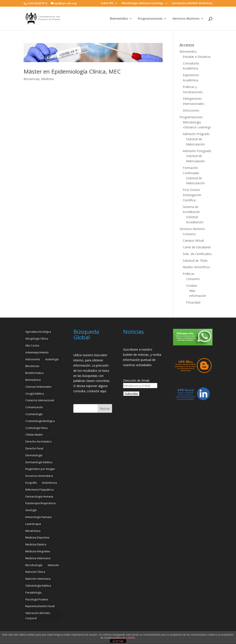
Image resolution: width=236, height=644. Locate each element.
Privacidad (193, 302)
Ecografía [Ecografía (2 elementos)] (31, 483)
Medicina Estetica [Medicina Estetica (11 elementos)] (36, 544)
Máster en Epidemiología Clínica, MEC (72, 71)
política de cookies (124, 638)
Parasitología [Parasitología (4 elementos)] (33, 593)
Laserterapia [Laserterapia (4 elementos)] (33, 524)
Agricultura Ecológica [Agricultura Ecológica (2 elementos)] (38, 332)
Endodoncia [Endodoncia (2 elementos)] (50, 483)
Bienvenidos (119, 19)
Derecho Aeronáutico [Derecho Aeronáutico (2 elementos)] (39, 442)
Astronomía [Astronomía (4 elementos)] (33, 359)
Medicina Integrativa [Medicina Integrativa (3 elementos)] (38, 551)
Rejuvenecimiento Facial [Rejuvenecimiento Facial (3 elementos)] (40, 606)
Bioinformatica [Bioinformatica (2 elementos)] (34, 373)
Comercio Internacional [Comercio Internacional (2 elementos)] (40, 400)
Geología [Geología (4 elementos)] (31, 510)
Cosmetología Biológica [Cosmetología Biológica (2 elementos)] (40, 421)
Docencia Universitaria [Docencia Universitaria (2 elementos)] (39, 476)
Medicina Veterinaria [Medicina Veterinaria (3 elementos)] (38, 558)
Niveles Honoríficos (196, 267)
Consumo (193, 279)
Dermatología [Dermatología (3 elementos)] (34, 455)
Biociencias (31, 79)
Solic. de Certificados (197, 254)
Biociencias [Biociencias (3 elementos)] (32, 366)
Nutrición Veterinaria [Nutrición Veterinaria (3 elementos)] (38, 579)
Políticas (189, 274)
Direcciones (191, 110)
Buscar (105, 409)
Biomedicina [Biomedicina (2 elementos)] (33, 380)
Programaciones (150, 19)
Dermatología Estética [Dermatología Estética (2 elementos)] (39, 462)
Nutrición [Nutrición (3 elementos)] (53, 565)
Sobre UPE (107, 3)
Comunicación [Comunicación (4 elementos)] (34, 407)
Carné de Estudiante (197, 247)
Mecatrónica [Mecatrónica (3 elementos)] (33, 531)
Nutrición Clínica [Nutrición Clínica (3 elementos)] (35, 572)
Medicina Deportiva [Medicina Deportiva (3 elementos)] (37, 538)
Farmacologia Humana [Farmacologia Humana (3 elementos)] (39, 497)
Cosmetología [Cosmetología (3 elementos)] (34, 414)
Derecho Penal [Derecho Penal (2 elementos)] (34, 448)
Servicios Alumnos (186, 19)
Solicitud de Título (195, 261)
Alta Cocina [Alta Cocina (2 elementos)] (32, 346)
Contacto (189, 234)
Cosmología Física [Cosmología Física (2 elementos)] (36, 428)
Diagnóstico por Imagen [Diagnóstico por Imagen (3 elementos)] (40, 469)
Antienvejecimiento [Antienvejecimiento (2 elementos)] (37, 352)
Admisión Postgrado (197, 151)
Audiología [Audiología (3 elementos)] (52, 359)
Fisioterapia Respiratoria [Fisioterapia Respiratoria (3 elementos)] (40, 503)
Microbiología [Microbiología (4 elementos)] (34, 565)
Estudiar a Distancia (197, 57)
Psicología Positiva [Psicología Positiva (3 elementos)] (37, 599)
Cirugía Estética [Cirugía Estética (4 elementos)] (35, 394)
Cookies (192, 286)
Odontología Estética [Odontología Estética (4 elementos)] (38, 586)
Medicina (47, 79)
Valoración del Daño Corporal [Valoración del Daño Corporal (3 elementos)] (38, 616)
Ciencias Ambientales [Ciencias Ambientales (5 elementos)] (38, 387)
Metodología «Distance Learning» (143, 3)
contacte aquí (96, 391)
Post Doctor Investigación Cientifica (192, 195)
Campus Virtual (193, 240)
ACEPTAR (118, 641)
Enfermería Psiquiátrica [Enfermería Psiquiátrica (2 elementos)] (39, 490)
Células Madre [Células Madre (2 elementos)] (34, 435)
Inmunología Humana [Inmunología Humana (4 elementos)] (39, 517)
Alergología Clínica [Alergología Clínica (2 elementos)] (37, 339)
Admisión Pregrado (196, 134)
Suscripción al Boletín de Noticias (192, 3)
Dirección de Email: (136, 380)
